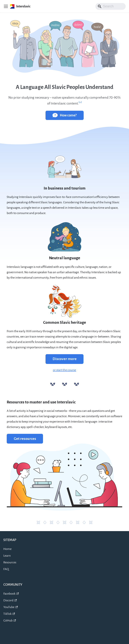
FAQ (6, 569)
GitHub (10, 620)
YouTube (11, 607)
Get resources (25, 439)
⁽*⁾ (80, 103)
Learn (7, 556)
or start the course (64, 370)
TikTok (9, 614)
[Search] (111, 6)
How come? (64, 115)
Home (7, 549)
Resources (10, 562)
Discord (10, 600)
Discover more (65, 359)
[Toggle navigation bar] (6, 6)
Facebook (11, 594)
